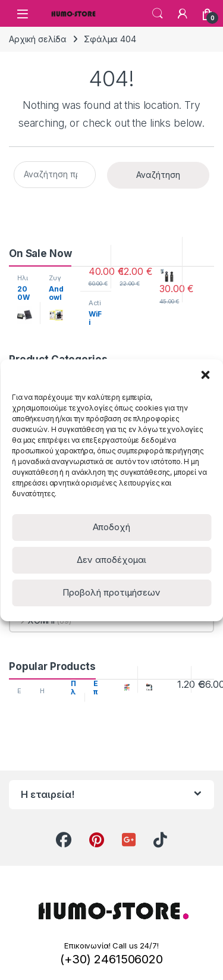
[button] (205, 374)
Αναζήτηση (158, 175)
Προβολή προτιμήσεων (111, 592)
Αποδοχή (111, 527)
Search (158, 14)
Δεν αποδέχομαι (111, 560)
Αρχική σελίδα (38, 39)
